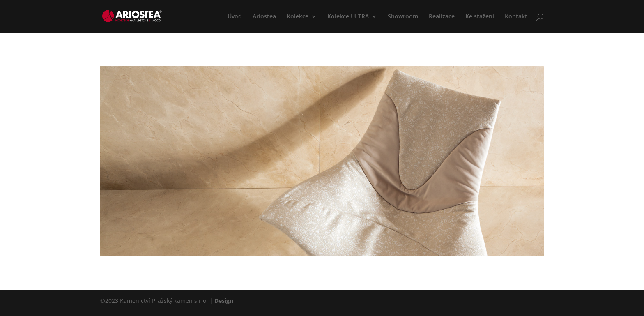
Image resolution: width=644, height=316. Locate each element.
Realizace (442, 17)
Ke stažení (480, 17)
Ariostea (264, 17)
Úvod (235, 17)
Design (224, 301)
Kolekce (298, 17)
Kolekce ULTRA (348, 17)
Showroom (403, 17)
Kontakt (516, 17)
